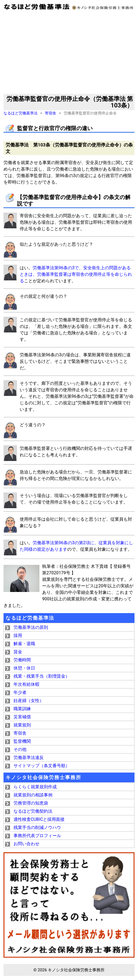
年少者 (20, 692)
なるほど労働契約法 (33, 811)
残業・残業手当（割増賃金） (42, 676)
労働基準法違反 (29, 758)
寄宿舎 (51, 113)
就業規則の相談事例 (33, 795)
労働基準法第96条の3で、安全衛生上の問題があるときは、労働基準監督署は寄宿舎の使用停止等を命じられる (76, 274)
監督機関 (22, 741)
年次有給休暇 (26, 684)
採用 (18, 635)
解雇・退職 (24, 644)
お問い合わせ (26, 844)
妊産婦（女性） (29, 701)
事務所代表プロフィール (37, 836)
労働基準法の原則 (31, 627)
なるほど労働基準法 (21, 113)
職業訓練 (22, 709)
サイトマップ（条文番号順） (42, 766)
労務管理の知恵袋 (31, 803)
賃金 (18, 652)
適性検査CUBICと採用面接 (39, 819)
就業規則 (22, 725)
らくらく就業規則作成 (35, 787)
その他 (20, 749)
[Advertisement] (69, 53)
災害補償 (22, 717)
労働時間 (22, 660)
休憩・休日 (24, 668)
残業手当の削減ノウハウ (37, 827)
